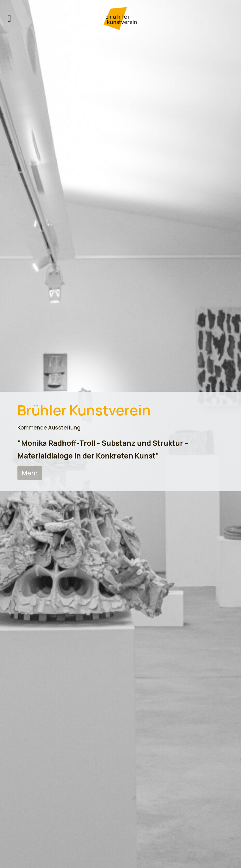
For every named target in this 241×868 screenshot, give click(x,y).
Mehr (30, 473)
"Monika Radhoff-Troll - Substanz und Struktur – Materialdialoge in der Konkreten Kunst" (103, 449)
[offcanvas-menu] (9, 18)
